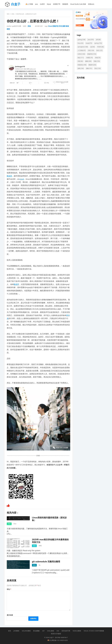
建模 (64, 26)
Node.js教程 (77, 631)
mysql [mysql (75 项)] (89, 43)
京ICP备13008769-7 (61, 637)
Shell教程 (51, 631)
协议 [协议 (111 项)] (81, 58)
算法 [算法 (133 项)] (98, 68)
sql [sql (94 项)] (92, 47)
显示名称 (10, 615)
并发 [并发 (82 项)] (80, 61)
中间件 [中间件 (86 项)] (100, 47)
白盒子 (16, 4)
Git (43, 631)
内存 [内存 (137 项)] (99, 50)
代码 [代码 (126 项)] (91, 50)
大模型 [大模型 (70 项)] (89, 58)
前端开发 (55, 26)
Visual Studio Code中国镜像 (94, 631)
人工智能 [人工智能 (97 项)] (82, 50)
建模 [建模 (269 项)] (88, 61)
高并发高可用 (66, 631)
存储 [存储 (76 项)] (98, 58)
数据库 (9, 176)
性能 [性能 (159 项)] (97, 61)
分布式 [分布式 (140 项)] (81, 54)
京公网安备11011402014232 (58, 640)
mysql (21, 179)
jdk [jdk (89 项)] (98, 40)
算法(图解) (36, 631)
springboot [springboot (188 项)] (83, 47)
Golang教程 (26, 631)
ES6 (58, 631)
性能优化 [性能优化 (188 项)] (82, 65)
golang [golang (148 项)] (81, 40)
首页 (8, 14)
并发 (60, 26)
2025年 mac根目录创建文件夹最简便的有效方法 (50, 541)
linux (50, 26)
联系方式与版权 (56, 634)
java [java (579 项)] (91, 40)
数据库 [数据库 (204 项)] (92, 65)
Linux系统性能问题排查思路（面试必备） (49, 519)
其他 (13, 14)
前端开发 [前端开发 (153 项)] (92, 54)
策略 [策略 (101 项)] (89, 68)
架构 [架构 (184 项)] (81, 68)
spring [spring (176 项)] (98, 43)
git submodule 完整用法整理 (46, 562)
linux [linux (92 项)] (80, 43)
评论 (9, 589)
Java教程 (16, 631)
